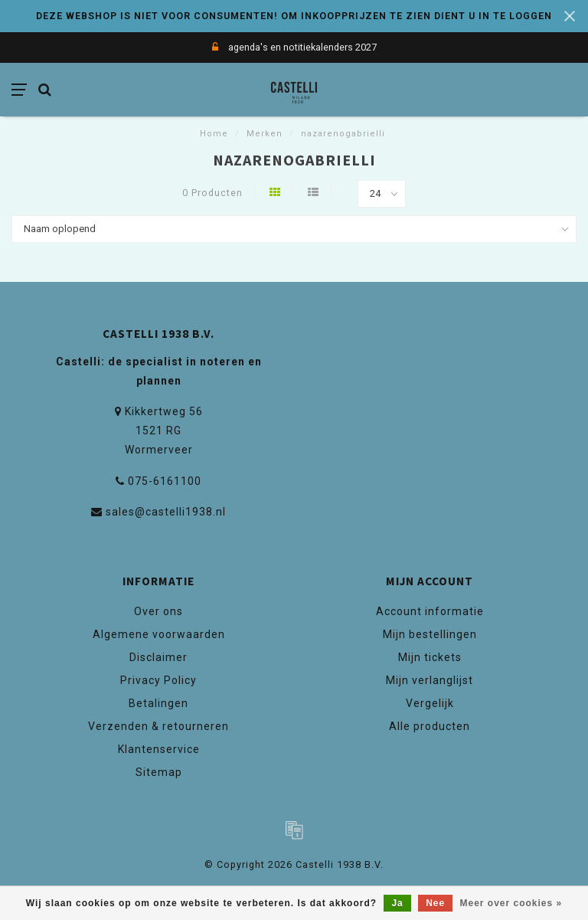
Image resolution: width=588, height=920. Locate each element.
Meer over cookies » (511, 903)
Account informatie (430, 611)
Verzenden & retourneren (158, 726)
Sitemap (159, 772)
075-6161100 (165, 481)
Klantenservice (159, 749)
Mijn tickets (430, 657)
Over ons (158, 611)
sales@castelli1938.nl (166, 512)
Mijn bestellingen (430, 634)
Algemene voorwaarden (159, 634)
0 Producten (212, 193)
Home (214, 134)
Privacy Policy (158, 680)
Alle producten (430, 726)
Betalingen (158, 703)
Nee (435, 903)
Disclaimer (158, 657)
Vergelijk (430, 703)
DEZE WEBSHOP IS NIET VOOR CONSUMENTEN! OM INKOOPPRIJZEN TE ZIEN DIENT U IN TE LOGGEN (294, 16)
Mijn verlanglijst (430, 680)
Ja (397, 903)
